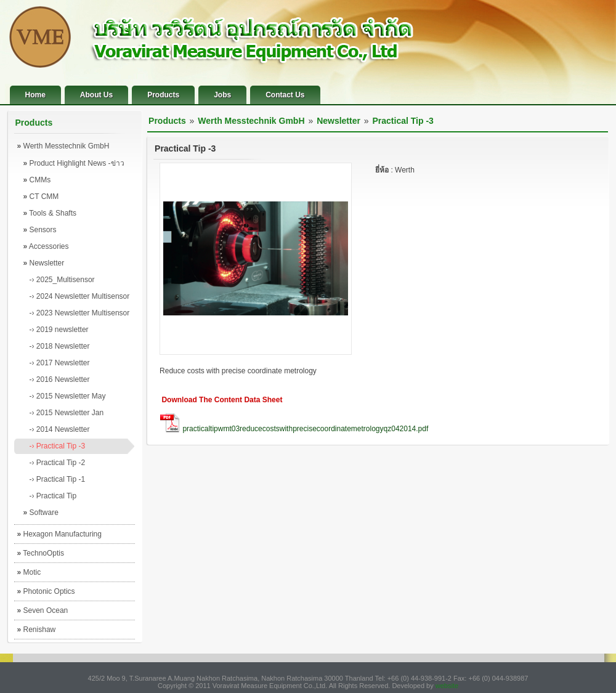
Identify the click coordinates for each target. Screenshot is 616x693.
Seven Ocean (43, 610)
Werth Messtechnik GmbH (63, 146)
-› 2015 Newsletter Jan (67, 413)
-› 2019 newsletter (59, 330)
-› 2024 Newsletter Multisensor (80, 296)
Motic (29, 572)
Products (163, 95)
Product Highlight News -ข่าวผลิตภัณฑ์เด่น (74, 165)
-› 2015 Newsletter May (68, 396)
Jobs (222, 95)
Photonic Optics (46, 591)
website (447, 686)
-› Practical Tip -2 (58, 463)
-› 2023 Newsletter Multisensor (80, 313)
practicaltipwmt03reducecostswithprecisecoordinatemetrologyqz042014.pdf (305, 429)
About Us (96, 95)
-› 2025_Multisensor (62, 280)
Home (35, 95)
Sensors (40, 230)
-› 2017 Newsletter (60, 363)
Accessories (46, 246)
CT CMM (41, 197)
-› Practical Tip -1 (58, 479)
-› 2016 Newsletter (60, 379)
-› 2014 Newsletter (60, 429)
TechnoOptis (41, 553)
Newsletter (44, 263)
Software (41, 513)
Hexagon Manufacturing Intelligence (59, 537)
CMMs (37, 180)
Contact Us (285, 95)
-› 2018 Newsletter (60, 346)
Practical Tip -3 (403, 121)
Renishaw (37, 630)
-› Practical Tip (53, 496)
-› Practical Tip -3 (58, 446)
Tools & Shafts (50, 213)
